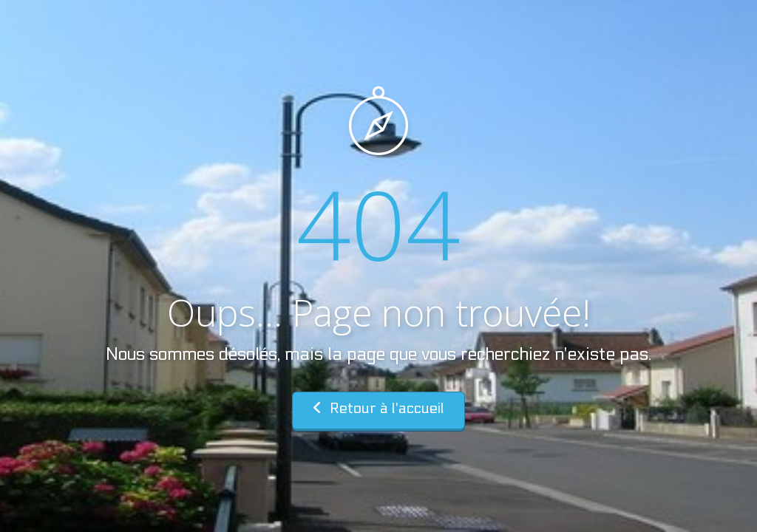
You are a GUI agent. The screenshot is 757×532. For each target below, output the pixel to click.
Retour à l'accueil (378, 409)
